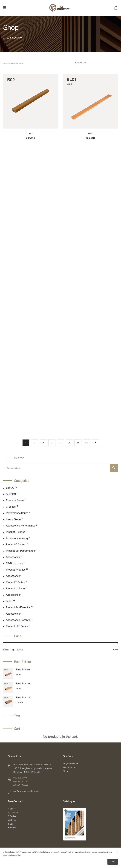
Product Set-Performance (20, 551)
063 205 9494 (20, 778)
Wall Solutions (70, 767)
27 (78, 443)
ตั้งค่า (20, 856)
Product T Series (15, 582)
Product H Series (16, 532)
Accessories (13, 557)
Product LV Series (16, 589)
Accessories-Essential (19, 620)
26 (69, 443)
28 (86, 443)
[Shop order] (97, 63)
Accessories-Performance (21, 526)
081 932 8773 (20, 782)
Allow (113, 862)
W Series (12, 820)
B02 (31, 134)
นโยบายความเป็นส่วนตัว (79, 853)
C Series (11, 507)
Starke (66, 771)
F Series (12, 809)
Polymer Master (70, 764)
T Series (12, 824)
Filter (116, 650)
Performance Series (17, 513)
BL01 (90, 134)
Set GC (10, 488)
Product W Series (16, 570)
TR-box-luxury (14, 564)
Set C (9, 601)
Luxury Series (14, 520)
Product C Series (16, 545)
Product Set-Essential (18, 608)
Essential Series (15, 501)
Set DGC (11, 494)
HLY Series (13, 813)
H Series (12, 828)
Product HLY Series (17, 627)
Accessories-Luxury (17, 538)
